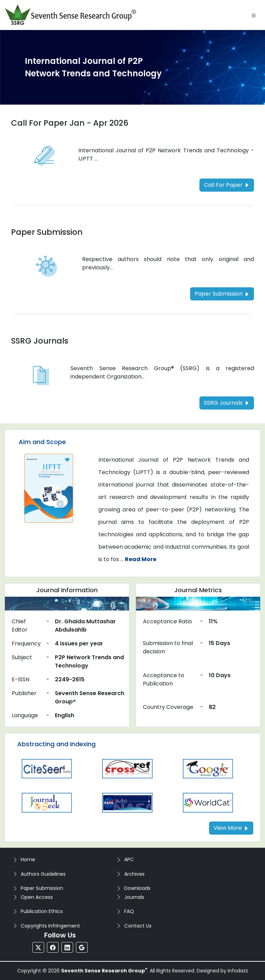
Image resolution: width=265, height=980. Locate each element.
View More (231, 828)
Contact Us (138, 926)
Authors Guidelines (43, 874)
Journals (134, 897)
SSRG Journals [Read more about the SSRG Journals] (40, 341)
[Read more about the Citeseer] (47, 768)
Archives (134, 874)
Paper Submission (42, 888)
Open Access (37, 897)
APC (129, 859)
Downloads (137, 888)
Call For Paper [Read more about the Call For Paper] (227, 185)
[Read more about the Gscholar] (208, 768)
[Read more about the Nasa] (127, 802)
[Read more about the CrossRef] (127, 768)
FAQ (129, 911)
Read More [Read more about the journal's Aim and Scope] (141, 559)
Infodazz (238, 971)
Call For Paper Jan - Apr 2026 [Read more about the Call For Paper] (70, 123)
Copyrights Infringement (50, 926)
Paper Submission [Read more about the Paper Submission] (47, 232)
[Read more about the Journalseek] (47, 802)
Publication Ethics (42, 911)
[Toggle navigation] (254, 15)
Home (28, 859)
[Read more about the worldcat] (208, 802)
